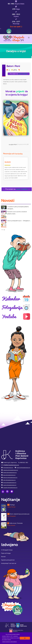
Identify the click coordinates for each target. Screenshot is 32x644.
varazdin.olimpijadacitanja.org (10, 488)
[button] (10, 642)
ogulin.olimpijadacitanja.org (10, 485)
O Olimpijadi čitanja (7, 550)
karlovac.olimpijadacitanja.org (10, 478)
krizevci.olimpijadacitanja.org (23, 468)
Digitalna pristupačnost (8, 560)
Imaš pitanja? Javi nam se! (9, 563)
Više (2, 230)
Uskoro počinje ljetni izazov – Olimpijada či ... (19, 221)
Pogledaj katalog (20, 142)
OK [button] (25, 638)
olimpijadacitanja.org (8, 468)
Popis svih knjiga (6, 553)
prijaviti (20, 91)
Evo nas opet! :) (16, 27)
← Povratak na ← (19, 74)
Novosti (3, 557)
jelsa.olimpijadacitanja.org (9, 475)
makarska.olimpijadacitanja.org (11, 470)
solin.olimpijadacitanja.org (9, 480)
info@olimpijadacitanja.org (11, 465)
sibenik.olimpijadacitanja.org (10, 473)
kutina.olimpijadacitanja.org (10, 483)
